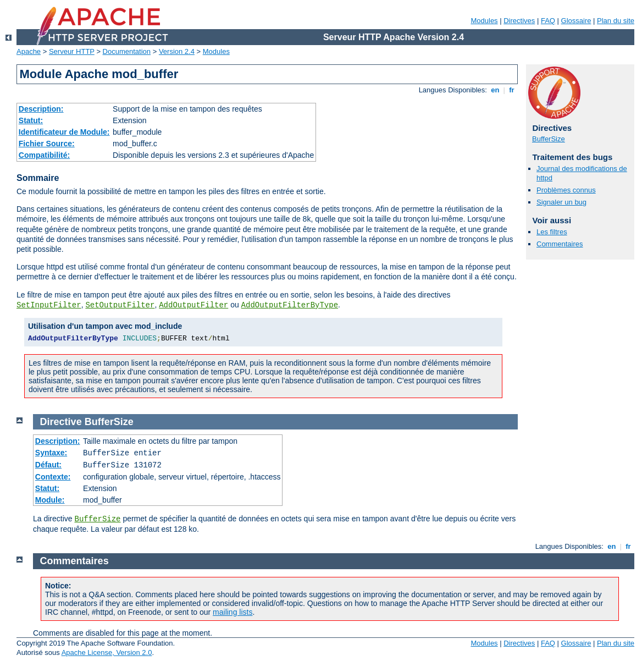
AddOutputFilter (193, 305)
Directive (61, 422)
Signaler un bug (561, 202)
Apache (29, 51)
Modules (484, 21)
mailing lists (233, 612)
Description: (41, 109)
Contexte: (53, 477)
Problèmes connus (566, 190)
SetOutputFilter (120, 305)
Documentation (127, 51)
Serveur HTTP (72, 51)
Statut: (31, 120)
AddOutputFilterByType (290, 305)
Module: (50, 500)
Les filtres (552, 232)
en (495, 90)
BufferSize (549, 139)
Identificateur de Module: (64, 132)
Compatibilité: (44, 155)
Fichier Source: (47, 144)
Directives (519, 21)
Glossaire (576, 21)
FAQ (548, 21)
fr (512, 90)
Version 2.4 (177, 51)
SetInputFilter (49, 305)
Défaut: (48, 465)
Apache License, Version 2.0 (107, 652)
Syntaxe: (51, 453)
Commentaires (560, 244)
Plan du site (616, 21)
